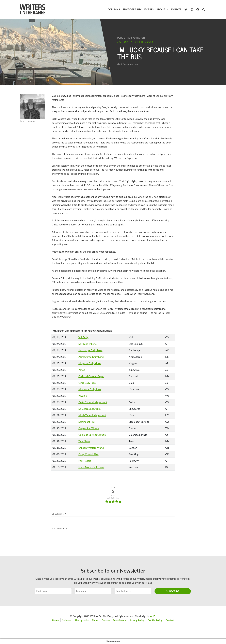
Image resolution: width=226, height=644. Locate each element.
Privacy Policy (137, 620)
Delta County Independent (93, 402)
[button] (204, 10)
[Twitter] (186, 9)
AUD (153, 616)
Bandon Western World (91, 448)
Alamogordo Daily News (91, 357)
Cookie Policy (155, 620)
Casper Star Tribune (89, 428)
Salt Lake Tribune (87, 344)
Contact (170, 620)
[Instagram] (192, 9)
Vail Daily (83, 337)
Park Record (85, 461)
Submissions (120, 620)
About (162, 9)
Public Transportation (131, 38)
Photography (132, 9)
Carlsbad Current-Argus (91, 376)
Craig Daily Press (87, 383)
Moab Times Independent (92, 415)
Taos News (84, 441)
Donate (176, 9)
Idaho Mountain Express (91, 467)
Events (149, 9)
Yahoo (82, 370)
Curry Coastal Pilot (88, 454)
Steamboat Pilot (87, 422)
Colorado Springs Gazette (92, 435)
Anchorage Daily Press (90, 350)
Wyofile (83, 396)
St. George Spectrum (90, 409)
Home (55, 620)
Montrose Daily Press (90, 389)
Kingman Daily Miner (90, 363)
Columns (114, 9)
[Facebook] (198, 9)
